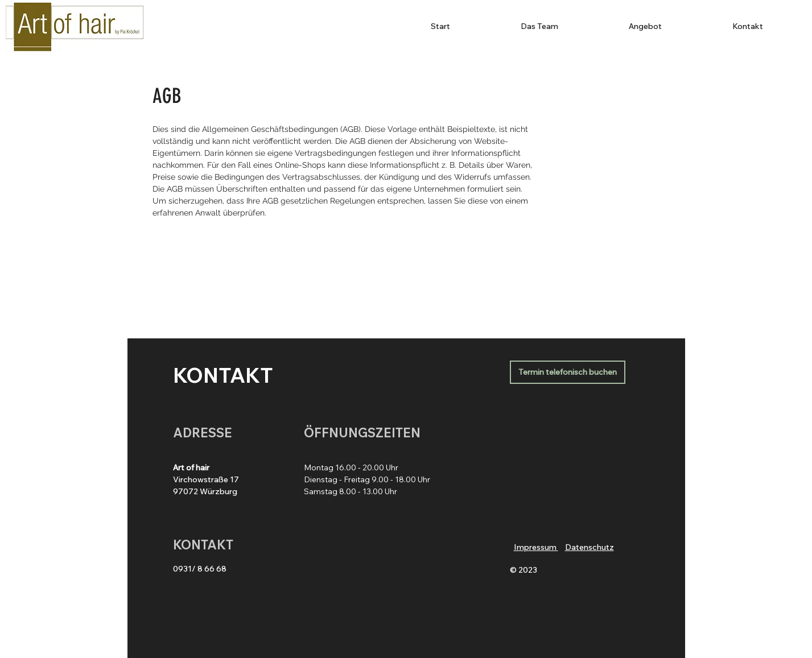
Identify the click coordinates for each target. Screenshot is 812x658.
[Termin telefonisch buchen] (568, 372)
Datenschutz (590, 547)
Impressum (536, 547)
